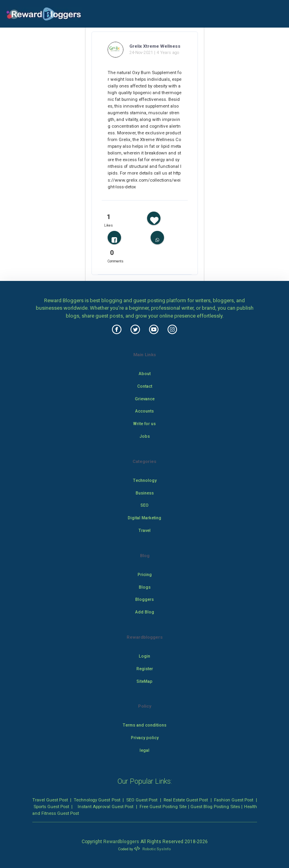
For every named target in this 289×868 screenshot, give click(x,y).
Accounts (144, 411)
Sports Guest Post (51, 807)
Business (145, 493)
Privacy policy (145, 738)
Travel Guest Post (50, 800)
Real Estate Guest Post (186, 800)
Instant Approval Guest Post (105, 807)
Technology (145, 480)
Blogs (145, 587)
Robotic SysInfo (152, 849)
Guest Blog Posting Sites (215, 807)
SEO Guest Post (142, 800)
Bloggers (144, 599)
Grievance (145, 399)
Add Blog (145, 612)
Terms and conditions (144, 725)
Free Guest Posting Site (163, 807)
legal (144, 750)
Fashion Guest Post (234, 800)
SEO (144, 505)
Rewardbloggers (121, 842)
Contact (145, 386)
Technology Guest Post (97, 800)
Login (144, 656)
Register (145, 669)
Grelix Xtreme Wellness (155, 46)
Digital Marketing (144, 518)
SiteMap (144, 681)
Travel (144, 531)
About (145, 374)
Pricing (145, 575)
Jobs (145, 436)
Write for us (144, 424)
